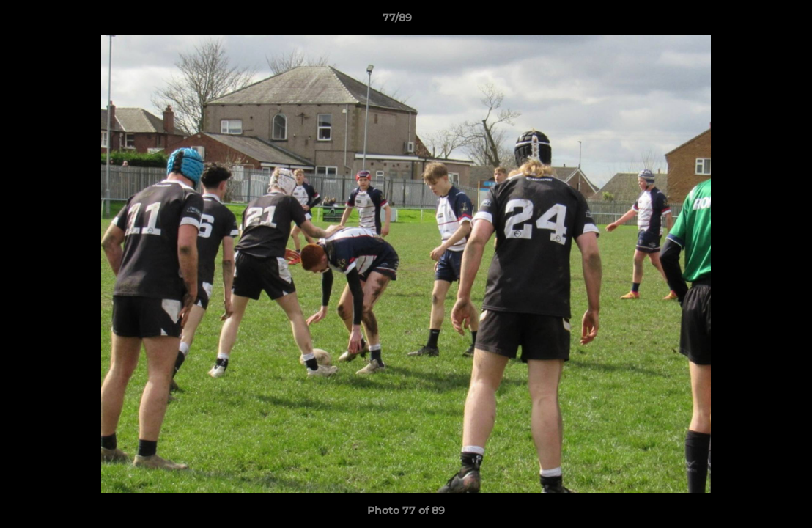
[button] (750, 21)
